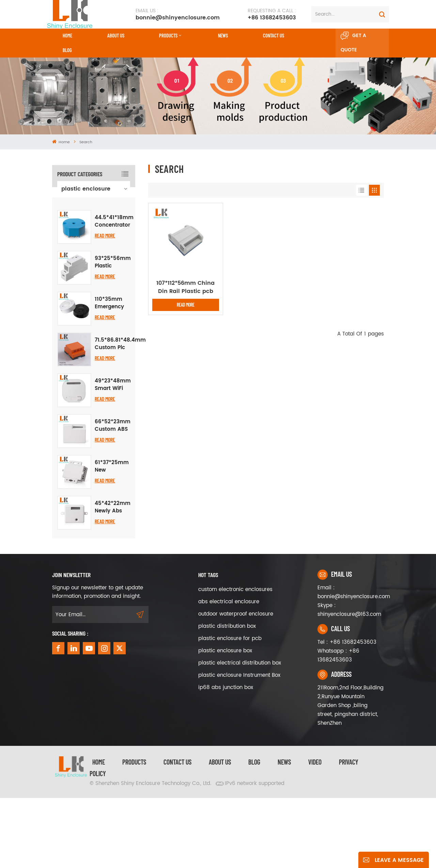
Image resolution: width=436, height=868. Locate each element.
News (223, 35)
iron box (73, 242)
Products (168, 35)
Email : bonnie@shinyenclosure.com (351, 662)
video (315, 832)
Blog (67, 50)
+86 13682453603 (272, 14)
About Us (116, 35)
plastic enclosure (86, 189)
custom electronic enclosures (235, 660)
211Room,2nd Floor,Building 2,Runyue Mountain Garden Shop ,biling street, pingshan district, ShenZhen (351, 776)
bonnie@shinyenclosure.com (178, 14)
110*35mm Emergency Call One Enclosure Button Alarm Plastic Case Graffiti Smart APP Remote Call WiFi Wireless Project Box (112, 373)
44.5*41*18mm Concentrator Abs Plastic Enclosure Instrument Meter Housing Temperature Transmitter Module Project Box (114, 291)
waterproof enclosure (76, 224)
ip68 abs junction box (226, 758)
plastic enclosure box (225, 721)
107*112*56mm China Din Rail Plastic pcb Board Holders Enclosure (185, 287)
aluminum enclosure (76, 207)
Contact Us (177, 832)
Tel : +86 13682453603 (347, 712)
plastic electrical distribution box (240, 733)
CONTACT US (274, 35)
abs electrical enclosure (229, 672)
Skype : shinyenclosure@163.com (349, 680)
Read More (105, 305)
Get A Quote (353, 43)
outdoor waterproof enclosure (236, 684)
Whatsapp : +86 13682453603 (338, 726)
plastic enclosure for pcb (230, 709)
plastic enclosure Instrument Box (239, 745)
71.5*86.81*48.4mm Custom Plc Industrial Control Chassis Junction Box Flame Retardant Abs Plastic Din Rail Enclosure (120, 414)
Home (67, 35)
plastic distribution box (227, 696)
